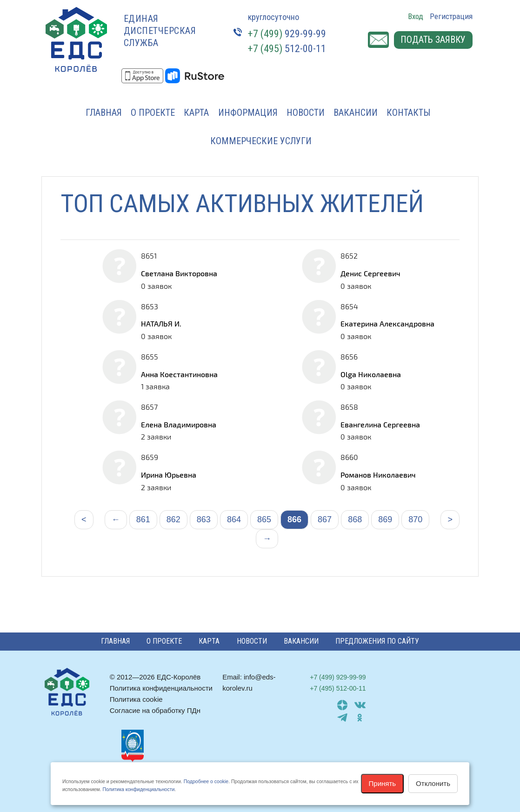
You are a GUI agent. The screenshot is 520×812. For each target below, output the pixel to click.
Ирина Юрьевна (169, 475)
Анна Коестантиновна (179, 374)
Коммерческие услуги (261, 141)
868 (355, 519)
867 (325, 519)
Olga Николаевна (371, 374)
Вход (416, 16)
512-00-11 (287, 49)
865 (264, 519)
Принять (383, 783)
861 (143, 519)
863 (204, 519)
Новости (306, 113)
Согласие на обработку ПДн (155, 710)
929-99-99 (287, 34)
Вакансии (356, 113)
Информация (248, 113)
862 (173, 519)
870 (415, 519)
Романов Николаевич (378, 475)
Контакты (408, 113)
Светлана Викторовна (179, 273)
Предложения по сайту (377, 641)
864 (234, 519)
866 (294, 519)
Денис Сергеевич (370, 273)
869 (385, 519)
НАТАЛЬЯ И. (161, 323)
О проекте (153, 113)
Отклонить (433, 783)
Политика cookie (136, 699)
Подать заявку (433, 40)
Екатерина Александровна (387, 323)
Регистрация (451, 16)
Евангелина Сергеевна (380, 424)
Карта (196, 113)
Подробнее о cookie (206, 781)
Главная (104, 113)
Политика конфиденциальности (161, 688)
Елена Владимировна (179, 424)
